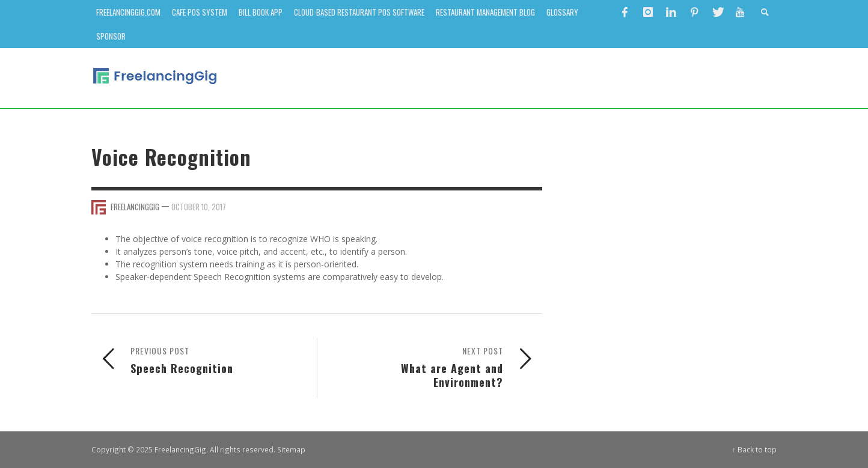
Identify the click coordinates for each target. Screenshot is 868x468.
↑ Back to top (754, 449)
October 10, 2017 (199, 207)
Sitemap (291, 449)
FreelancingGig (135, 207)
